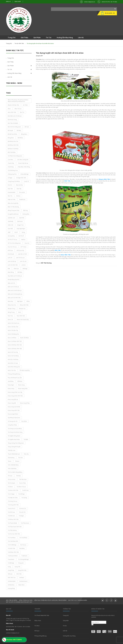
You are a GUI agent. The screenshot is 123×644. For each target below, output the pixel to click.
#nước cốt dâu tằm (13, 105)
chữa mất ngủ (24, 174)
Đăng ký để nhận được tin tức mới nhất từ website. (103, 616)
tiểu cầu (26, 454)
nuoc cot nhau (12, 338)
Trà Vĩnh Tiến (11, 548)
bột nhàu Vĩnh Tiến (13, 145)
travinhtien (11, 559)
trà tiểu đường (12, 530)
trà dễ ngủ (21, 494)
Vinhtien (22, 577)
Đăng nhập (18, 2)
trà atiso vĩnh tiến (13, 490)
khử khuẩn (11, 254)
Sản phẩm (11, 66)
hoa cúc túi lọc (12, 247)
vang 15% (17, 567)
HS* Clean (24, 247)
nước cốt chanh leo (14, 323)
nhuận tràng (11, 309)
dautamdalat (12, 192)
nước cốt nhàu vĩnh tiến (15, 345)
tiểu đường (11, 458)
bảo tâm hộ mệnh (13, 123)
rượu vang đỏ (12, 403)
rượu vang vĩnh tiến (14, 410)
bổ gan (27, 127)
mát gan (16, 269)
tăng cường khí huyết (14, 447)
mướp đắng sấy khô (14, 279)
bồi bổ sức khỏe (12, 134)
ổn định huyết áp (25, 370)
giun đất (10, 229)
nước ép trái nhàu (13, 359)
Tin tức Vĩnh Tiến (19, 43)
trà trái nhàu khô (13, 541)
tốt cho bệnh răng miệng (15, 472)
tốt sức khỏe (12, 479)
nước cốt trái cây (13, 352)
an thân (25, 105)
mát (9, 269)
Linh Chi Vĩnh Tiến (13, 265)
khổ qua (10, 250)
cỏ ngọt (10, 178)
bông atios (24, 134)
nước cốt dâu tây (13, 330)
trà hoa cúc (23, 508)
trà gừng (24, 498)
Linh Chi (10, 258)
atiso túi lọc (18, 109)
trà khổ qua (11, 512)
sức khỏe (24, 421)
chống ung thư (12, 174)
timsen (17, 461)
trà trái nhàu (23, 538)
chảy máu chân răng (24, 167)
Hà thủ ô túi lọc (13, 239)
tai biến (26, 439)
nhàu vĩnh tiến (24, 305)
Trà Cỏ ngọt (11, 494)
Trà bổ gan (25, 490)
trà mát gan (11, 516)
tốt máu (19, 476)
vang (9, 567)
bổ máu (19, 130)
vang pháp (11, 570)
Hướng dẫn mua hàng (14, 73)
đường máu (26, 214)
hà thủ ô (21, 236)
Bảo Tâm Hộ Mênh (12, 600)
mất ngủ (25, 269)
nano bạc (10, 301)
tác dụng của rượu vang (15, 432)
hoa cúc (27, 243)
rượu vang (11, 388)
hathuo (23, 239)
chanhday (11, 167)
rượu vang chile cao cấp (15, 392)
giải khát (22, 218)
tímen (10, 461)
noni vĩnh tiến (21, 316)
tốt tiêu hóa (23, 479)
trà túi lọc (23, 545)
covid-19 (26, 181)
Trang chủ (66, 615)
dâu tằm (10, 189)
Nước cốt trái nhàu (13, 356)
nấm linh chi (11, 283)
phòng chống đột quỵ (14, 374)
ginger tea (20, 225)
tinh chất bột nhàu (13, 465)
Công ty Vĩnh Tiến (104, 179)
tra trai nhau (12, 538)
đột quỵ (26, 210)
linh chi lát (23, 261)
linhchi (24, 265)
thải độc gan (12, 450)
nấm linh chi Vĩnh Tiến (14, 298)
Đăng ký (8, 2)
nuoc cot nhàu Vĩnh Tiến (15, 341)
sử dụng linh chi (13, 421)
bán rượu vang (12, 120)
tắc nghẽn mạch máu (14, 439)
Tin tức (10, 69)
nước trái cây (12, 370)
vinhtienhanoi (23, 581)
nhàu (28, 301)
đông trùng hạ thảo (14, 210)
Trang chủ (9, 43)
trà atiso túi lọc (21, 487)
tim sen (20, 458)
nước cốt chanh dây (23, 319)
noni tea (10, 316)
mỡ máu (20, 272)
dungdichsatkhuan (13, 214)
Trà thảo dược (25, 523)
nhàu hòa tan (12, 305)
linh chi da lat (20, 258)
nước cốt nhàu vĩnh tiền (15, 349)
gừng (23, 232)
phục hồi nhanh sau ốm (15, 378)
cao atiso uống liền (23, 160)
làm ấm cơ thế (22, 254)
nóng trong (11, 312)
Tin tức (65, 626)
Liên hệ (65, 631)
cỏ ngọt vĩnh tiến (21, 178)
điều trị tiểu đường (13, 207)
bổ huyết (10, 130)
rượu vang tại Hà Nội (14, 407)
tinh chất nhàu (12, 468)
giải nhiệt (10, 221)
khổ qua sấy (20, 250)
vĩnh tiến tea (12, 577)
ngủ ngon (20, 301)
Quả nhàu (11, 381)
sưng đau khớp (12, 425)
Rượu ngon (11, 385)
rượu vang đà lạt (13, 399)
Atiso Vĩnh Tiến (66, 255)
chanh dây (11, 163)
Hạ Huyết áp (11, 236)
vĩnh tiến (19, 574)
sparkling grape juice (14, 418)
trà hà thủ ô (12, 508)
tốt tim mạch (11, 483)
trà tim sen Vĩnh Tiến (14, 534)
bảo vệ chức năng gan (14, 127)
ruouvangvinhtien (13, 414)
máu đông (11, 272)
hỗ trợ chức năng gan (14, 243)
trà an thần (22, 483)
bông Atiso (11, 138)
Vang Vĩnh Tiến (22, 570)
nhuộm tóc (22, 309)
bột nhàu (20, 138)
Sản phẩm (66, 621)
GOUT (16, 232)
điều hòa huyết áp (13, 203)
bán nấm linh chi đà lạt (15, 116)
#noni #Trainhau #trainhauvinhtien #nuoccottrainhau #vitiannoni (18, 101)
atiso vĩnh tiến (12, 112)
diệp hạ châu (12, 199)
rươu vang (21, 385)
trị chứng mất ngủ (23, 559)
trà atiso (10, 487)
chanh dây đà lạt (23, 163)
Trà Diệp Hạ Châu (13, 498)
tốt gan (10, 476)
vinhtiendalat (12, 581)
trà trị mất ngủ (12, 545)
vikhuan (10, 574)
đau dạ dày (19, 185)
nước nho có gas (13, 363)
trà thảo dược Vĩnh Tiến (15, 527)
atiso (9, 109)
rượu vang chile (23, 388)
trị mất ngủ (11, 563)
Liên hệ (10, 77)
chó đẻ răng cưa (13, 170)
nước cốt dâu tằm (13, 327)
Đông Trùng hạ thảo (26, 600)
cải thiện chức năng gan (15, 156)
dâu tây (19, 189)
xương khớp (11, 588)
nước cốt (10, 319)
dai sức (10, 185)
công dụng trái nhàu (14, 181)
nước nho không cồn (14, 367)
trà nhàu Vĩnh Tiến (13, 519)
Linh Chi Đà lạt (12, 261)
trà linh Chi (22, 512)
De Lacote (22, 192)
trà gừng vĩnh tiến (13, 505)
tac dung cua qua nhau (15, 428)
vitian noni (21, 585)
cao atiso (10, 160)
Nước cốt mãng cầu (13, 334)
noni (20, 312)
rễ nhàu (20, 381)
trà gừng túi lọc (13, 501)
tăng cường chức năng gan (16, 443)
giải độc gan (11, 218)
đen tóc (10, 196)
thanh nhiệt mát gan (14, 454)
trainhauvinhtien (13, 556)
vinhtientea (11, 585)
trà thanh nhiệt (12, 523)
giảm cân (11, 225)
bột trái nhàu (12, 152)
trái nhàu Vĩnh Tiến (13, 552)
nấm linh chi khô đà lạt (15, 290)
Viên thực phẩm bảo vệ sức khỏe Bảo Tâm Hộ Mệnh (50, 600)
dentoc (18, 196)
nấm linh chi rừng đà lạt (15, 294)
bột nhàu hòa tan (13, 141)
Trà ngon (21, 516)
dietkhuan (22, 199)
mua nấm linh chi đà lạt (15, 276)
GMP (9, 232)
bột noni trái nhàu (13, 149)
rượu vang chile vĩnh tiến (15, 396)
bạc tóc (22, 112)
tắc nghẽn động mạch (14, 436)
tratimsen (24, 556)
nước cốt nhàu (24, 338)
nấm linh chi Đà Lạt (13, 287)
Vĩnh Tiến (67, 181)
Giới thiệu (10, 62)
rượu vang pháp (25, 403)
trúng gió (21, 563)
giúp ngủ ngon (21, 229)
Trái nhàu (22, 548)
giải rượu (20, 221)
